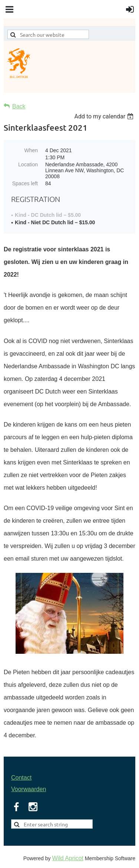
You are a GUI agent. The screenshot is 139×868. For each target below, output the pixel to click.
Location (28, 164)
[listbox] (105, 116)
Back (19, 106)
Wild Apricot (67, 858)
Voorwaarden (29, 789)
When (31, 150)
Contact (21, 778)
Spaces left (25, 183)
